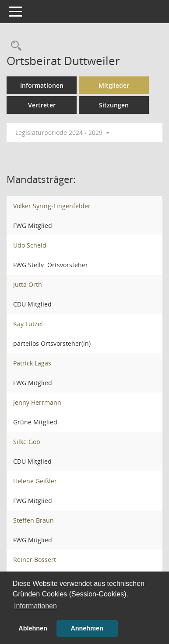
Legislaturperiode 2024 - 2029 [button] (62, 133)
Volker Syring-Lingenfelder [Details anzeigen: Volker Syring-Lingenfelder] (52, 206)
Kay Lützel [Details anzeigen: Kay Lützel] (28, 324)
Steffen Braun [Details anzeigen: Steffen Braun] (33, 520)
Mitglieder (114, 85)
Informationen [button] (35, 606)
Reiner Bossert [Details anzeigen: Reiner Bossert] (35, 560)
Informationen (42, 85)
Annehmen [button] (87, 628)
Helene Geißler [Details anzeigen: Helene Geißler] (35, 481)
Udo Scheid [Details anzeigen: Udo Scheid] (30, 245)
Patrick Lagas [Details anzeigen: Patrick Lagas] (32, 363)
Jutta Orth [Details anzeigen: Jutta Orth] (28, 284)
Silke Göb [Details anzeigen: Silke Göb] (27, 442)
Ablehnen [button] (33, 628)
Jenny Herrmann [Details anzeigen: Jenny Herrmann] (37, 402)
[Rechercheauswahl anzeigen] (14, 46)
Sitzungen (114, 105)
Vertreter (42, 105)
